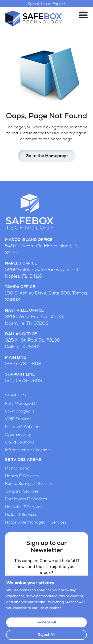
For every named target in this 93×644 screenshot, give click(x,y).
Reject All (46, 635)
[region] (46, 610)
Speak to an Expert (46, 4)
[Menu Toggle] (83, 15)
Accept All (47, 622)
